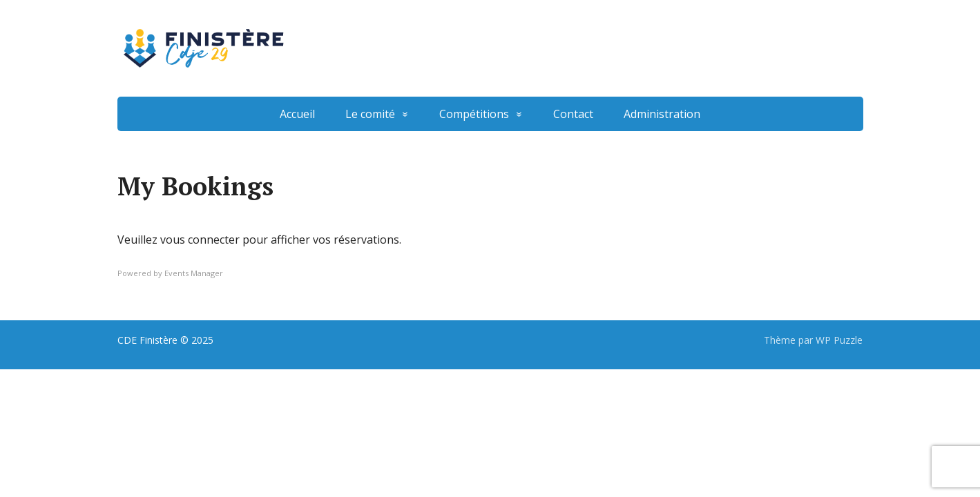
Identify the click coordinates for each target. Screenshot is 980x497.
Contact (573, 114)
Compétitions (474, 114)
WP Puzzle (839, 340)
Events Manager (194, 273)
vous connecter (200, 240)
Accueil (297, 114)
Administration (662, 114)
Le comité (370, 114)
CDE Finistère (147, 340)
